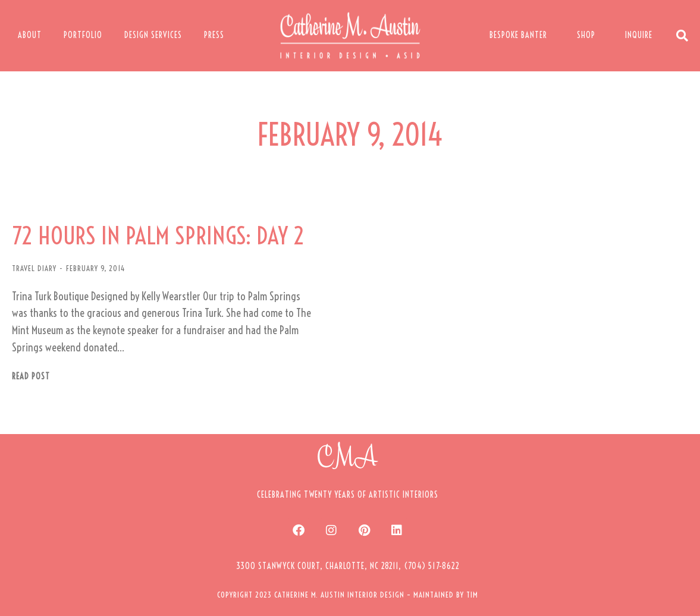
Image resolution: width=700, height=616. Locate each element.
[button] (348, 566)
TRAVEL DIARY (34, 268)
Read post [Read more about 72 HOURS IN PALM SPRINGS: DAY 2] (31, 377)
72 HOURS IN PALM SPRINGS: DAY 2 (158, 236)
